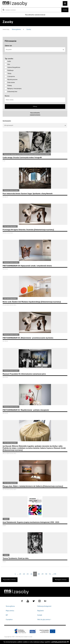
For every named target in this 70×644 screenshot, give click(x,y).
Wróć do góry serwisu (44, 620)
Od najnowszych (35, 125)
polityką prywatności (59, 642)
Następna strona (61, 580)
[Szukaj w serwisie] (31, 10)
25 (28, 574)
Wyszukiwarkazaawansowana (35, 114)
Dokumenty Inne (12, 92)
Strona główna (16, 29)
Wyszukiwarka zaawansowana (35, 15)
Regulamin (41, 611)
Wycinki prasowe (12, 79)
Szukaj (65, 10)
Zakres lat (8, 46)
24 (24, 574)
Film (9, 64)
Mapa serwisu (10, 611)
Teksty (9, 73)
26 (31, 574)
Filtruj (35, 106)
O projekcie (9, 620)
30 (46, 574)
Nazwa (7, 96)
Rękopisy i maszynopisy (14, 88)
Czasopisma (11, 76)
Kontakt (40, 615)
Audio (9, 61)
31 (50, 574)
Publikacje (10, 70)
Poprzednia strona (9, 580)
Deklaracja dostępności (44, 606)
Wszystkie (35, 49)
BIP (7, 615)
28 (39, 574)
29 (42, 574)
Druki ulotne (11, 82)
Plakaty (10, 86)
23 (20, 574)
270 (55, 574)
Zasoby (29, 29)
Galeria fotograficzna (14, 67)
